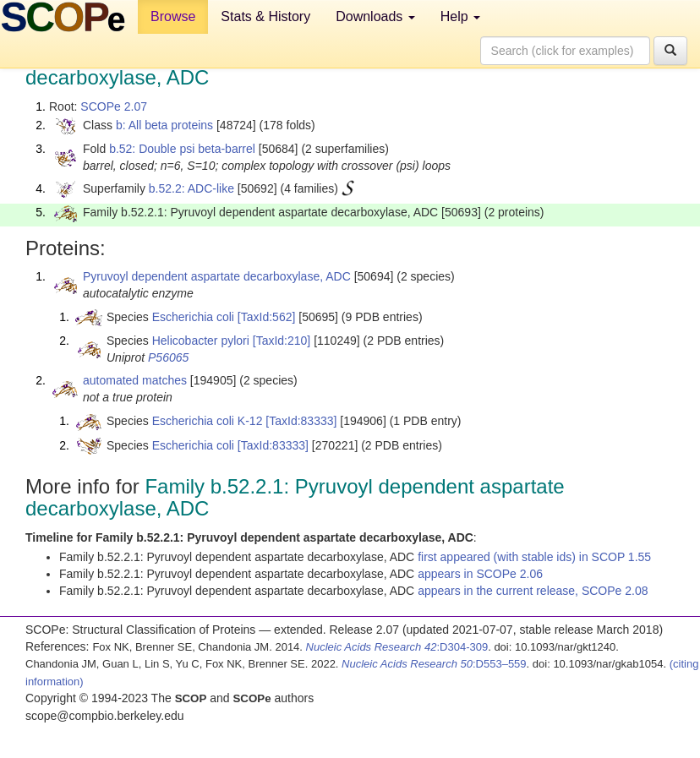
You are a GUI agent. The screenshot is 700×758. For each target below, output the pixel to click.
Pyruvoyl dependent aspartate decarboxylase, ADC (217, 276)
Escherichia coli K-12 (208, 421)
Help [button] (460, 16)
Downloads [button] (375, 16)
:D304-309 (397, 647)
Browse (173, 16)
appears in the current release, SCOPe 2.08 (533, 591)
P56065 (168, 357)
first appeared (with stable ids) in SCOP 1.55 (534, 557)
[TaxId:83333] (301, 421)
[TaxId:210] (282, 341)
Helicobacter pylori (201, 341)
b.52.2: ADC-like (191, 188)
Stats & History (265, 16)
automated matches (135, 380)
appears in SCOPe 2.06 (480, 574)
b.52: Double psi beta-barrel (182, 149)
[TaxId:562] (267, 317)
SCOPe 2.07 (114, 106)
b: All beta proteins (164, 125)
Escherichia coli (193, 317)
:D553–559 (434, 664)
